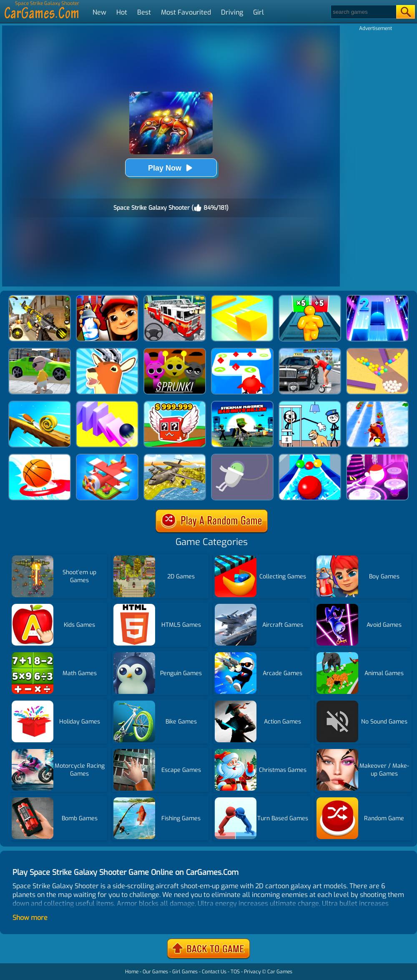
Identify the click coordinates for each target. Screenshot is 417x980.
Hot (122, 12)
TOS (235, 972)
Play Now (171, 168)
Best (144, 12)
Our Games (155, 972)
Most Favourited (186, 12)
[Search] (363, 12)
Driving (232, 12)
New (99, 12)
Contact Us (214, 972)
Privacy (252, 972)
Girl (259, 12)
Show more (30, 918)
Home (132, 972)
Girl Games (185, 972)
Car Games (280, 972)
